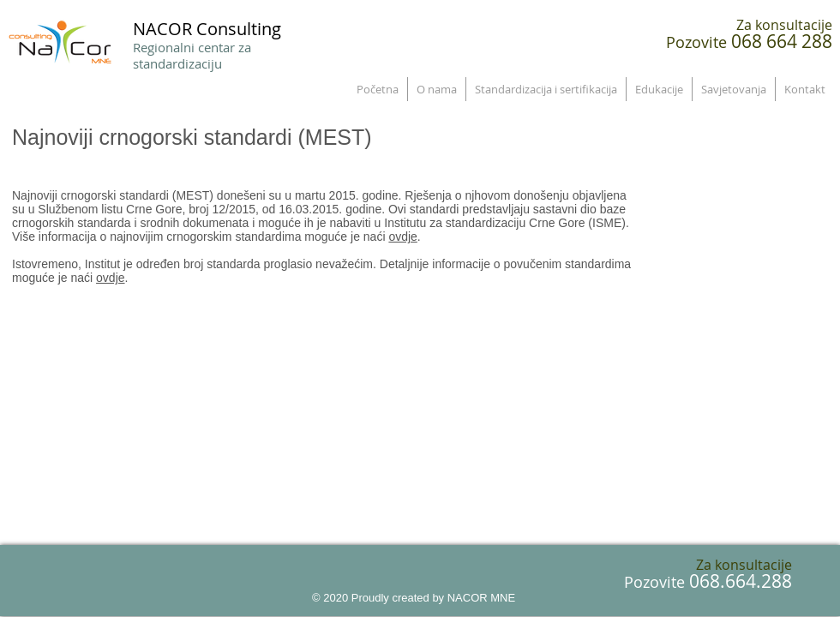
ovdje (402, 237)
